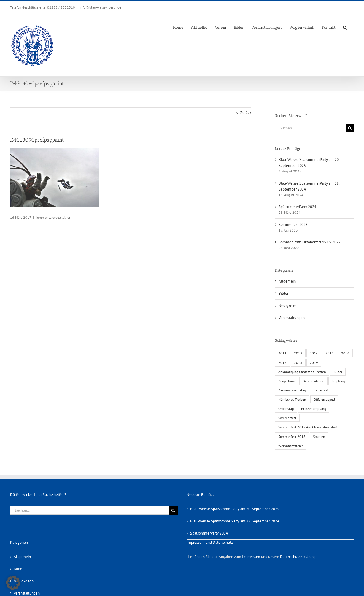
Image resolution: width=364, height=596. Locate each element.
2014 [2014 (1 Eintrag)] (314, 353)
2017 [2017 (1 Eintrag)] (282, 363)
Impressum (251, 557)
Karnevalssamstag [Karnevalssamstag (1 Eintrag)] (292, 390)
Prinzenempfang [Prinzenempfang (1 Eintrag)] (314, 409)
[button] (345, 27)
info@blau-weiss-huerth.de (100, 7)
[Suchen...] (310, 128)
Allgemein (287, 281)
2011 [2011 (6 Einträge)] (282, 353)
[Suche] (350, 128)
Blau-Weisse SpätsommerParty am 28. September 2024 (235, 521)
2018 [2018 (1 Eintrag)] (298, 363)
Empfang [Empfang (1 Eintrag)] (338, 381)
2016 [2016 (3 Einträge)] (345, 353)
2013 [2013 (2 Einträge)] (298, 353)
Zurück (246, 113)
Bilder (283, 293)
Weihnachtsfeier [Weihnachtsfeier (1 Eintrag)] (291, 446)
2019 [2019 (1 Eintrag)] (314, 363)
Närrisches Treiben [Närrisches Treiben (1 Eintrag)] (292, 399)
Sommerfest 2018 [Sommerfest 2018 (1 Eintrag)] (292, 436)
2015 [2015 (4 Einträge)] (330, 353)
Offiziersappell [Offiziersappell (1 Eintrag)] (324, 399)
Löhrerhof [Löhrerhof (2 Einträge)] (321, 390)
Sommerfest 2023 (293, 225)
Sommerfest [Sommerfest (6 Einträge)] (287, 418)
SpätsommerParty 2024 (297, 207)
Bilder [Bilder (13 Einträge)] (338, 372)
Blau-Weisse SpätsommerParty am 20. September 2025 (235, 509)
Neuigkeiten (289, 306)
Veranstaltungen (292, 318)
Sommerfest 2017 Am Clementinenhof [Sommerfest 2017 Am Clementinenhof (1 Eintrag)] (308, 427)
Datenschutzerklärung (298, 557)
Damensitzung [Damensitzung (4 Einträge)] (313, 381)
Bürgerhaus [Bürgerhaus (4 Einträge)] (287, 381)
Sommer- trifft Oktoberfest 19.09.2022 (310, 242)
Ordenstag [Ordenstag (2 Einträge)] (286, 409)
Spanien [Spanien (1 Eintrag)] (319, 436)
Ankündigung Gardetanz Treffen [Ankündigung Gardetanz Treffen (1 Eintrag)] (302, 372)
